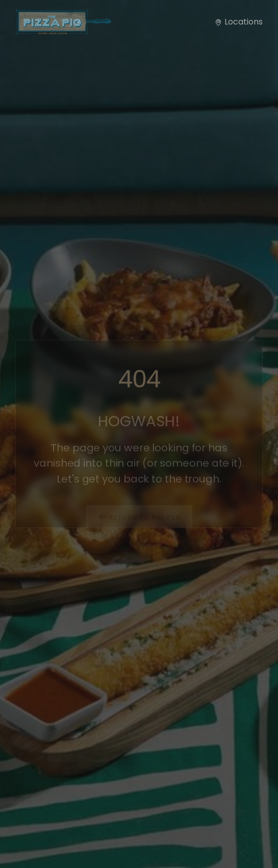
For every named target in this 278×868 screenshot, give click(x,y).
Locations (238, 22)
